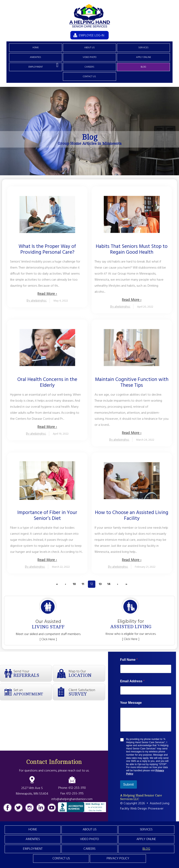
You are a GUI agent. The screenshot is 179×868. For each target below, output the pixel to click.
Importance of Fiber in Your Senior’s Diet (47, 516)
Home (36, 48)
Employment (36, 67)
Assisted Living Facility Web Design (145, 806)
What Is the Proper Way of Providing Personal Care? (47, 250)
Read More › (47, 294)
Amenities (35, 57)
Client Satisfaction (87, 692)
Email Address (132, 681)
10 (74, 584)
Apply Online (144, 57)
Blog (143, 67)
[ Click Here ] (48, 639)
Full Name (129, 660)
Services (143, 48)
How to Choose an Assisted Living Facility (132, 516)
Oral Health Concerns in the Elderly (47, 383)
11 (83, 584)
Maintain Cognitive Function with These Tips (132, 383)
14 (109, 584)
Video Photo (89, 57)
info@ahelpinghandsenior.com (72, 799)
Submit (129, 784)
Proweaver (156, 809)
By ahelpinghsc (37, 301)
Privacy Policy (118, 859)
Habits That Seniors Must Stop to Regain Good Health (132, 250)
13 (100, 584)
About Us (89, 48)
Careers (89, 67)
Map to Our (87, 673)
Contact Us (89, 77)
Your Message (131, 703)
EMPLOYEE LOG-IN (92, 36)
